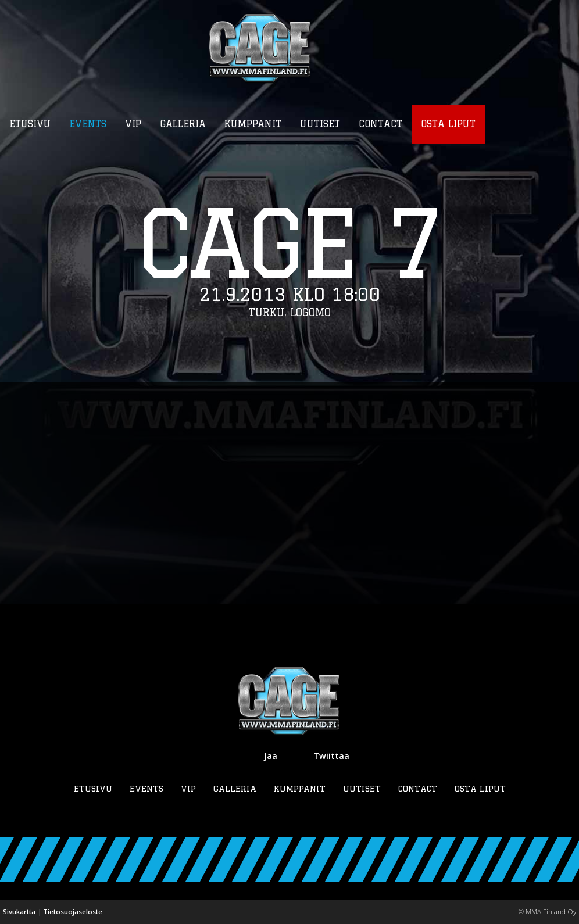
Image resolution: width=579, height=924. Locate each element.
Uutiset (362, 788)
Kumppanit (300, 788)
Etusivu (93, 788)
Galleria (235, 788)
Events (146, 788)
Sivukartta (19, 912)
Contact (418, 788)
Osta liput (480, 788)
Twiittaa (331, 756)
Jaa (271, 756)
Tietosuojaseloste (73, 912)
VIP (188, 788)
